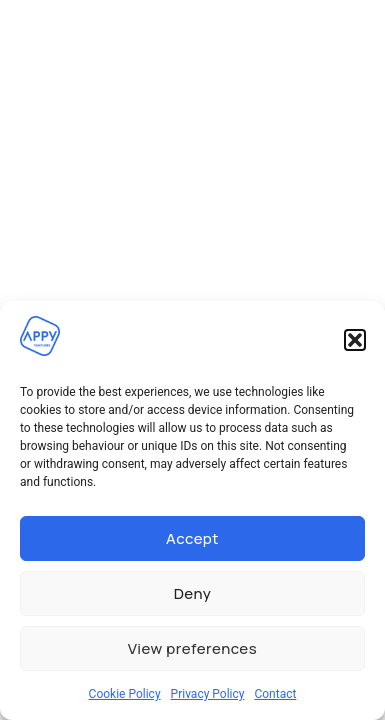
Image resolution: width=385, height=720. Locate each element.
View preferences (192, 648)
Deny (193, 593)
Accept (192, 538)
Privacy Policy (208, 694)
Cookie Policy (125, 694)
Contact (275, 694)
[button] (355, 340)
